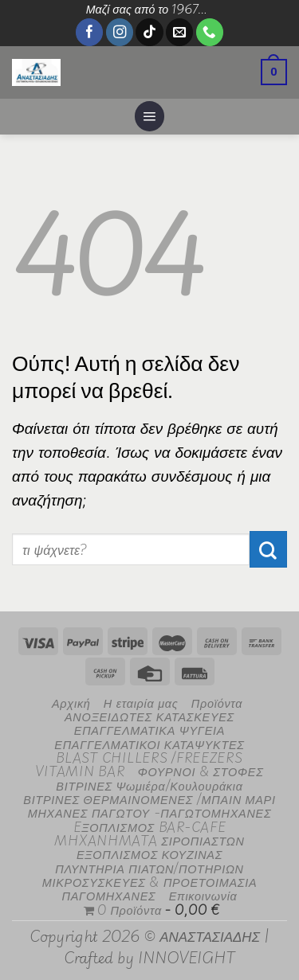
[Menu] (150, 116)
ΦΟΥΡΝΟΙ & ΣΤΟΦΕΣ (201, 771)
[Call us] (210, 32)
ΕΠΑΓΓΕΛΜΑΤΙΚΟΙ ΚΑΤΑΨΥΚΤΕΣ (149, 744)
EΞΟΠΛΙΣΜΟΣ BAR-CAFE (150, 827)
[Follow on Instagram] (120, 32)
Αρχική (71, 703)
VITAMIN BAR (80, 771)
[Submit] (268, 549)
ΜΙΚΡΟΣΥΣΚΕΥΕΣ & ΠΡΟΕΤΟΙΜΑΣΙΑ (150, 882)
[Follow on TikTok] (149, 32)
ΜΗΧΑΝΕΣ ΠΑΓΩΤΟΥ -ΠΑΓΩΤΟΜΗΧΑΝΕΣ (150, 812)
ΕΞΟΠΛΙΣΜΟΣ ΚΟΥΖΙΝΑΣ (149, 854)
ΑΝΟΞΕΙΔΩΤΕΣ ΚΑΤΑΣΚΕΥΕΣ (149, 716)
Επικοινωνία (203, 895)
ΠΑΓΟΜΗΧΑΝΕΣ (108, 895)
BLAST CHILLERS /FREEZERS (149, 757)
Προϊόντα (217, 703)
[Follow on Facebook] (89, 32)
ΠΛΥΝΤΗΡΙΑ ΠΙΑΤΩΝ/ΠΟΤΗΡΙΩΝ (149, 868)
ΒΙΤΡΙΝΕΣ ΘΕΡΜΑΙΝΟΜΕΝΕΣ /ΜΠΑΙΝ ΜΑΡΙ (149, 799)
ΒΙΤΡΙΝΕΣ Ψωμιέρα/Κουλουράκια (149, 785)
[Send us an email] (179, 32)
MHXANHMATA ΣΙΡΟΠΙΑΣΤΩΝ (149, 840)
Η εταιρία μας (141, 703)
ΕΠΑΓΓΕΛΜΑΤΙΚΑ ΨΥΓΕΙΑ (149, 730)
